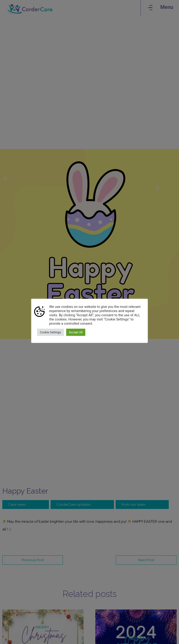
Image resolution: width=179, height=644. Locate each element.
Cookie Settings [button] (50, 332)
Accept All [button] (76, 332)
